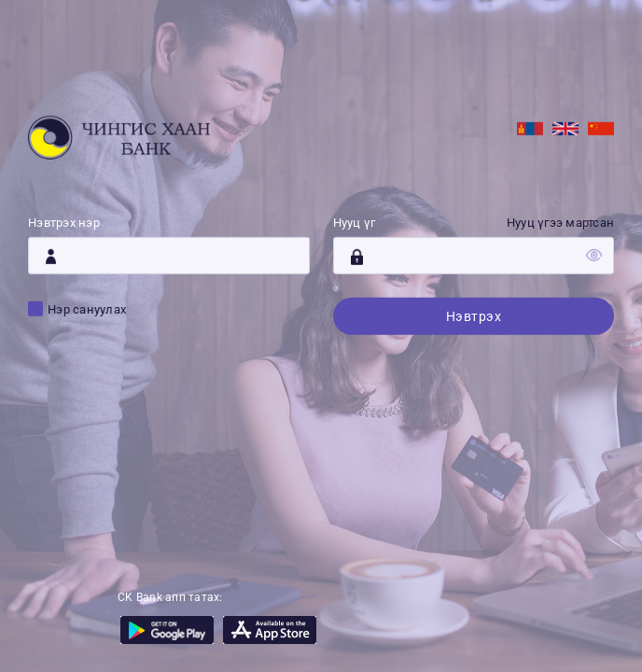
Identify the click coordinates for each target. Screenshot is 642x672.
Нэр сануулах (87, 309)
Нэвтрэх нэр (64, 223)
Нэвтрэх (474, 316)
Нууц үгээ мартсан (560, 223)
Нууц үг (355, 223)
